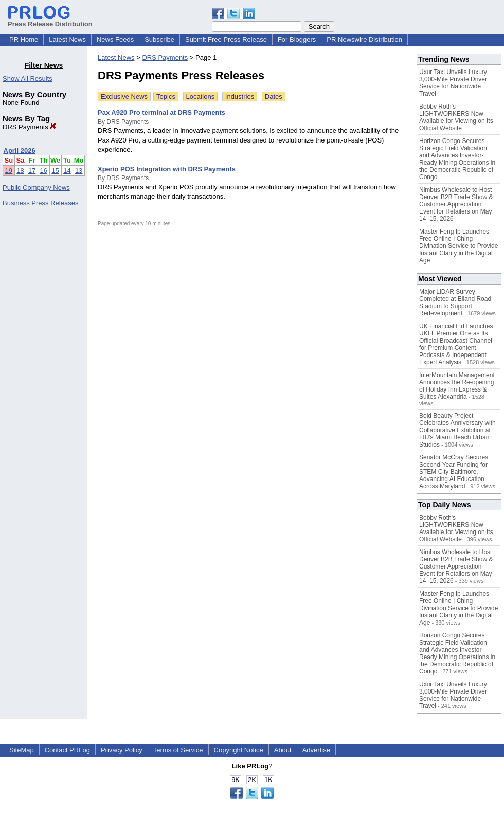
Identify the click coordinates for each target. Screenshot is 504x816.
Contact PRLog (67, 750)
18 (20, 171)
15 (55, 171)
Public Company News (36, 188)
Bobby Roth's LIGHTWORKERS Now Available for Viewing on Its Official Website (456, 117)
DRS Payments (29, 127)
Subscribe (159, 39)
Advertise (316, 750)
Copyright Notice (239, 750)
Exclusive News (124, 96)
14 (67, 171)
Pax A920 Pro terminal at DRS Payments (161, 112)
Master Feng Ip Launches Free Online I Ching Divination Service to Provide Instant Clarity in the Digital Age (458, 246)
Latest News (67, 39)
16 (44, 171)
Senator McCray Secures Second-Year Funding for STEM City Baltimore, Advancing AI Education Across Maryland (454, 472)
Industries (240, 96)
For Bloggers (297, 39)
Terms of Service (178, 750)
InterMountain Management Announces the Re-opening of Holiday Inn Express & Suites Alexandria (457, 386)
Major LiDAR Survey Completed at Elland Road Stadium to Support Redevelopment (455, 303)
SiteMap (22, 750)
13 (79, 171)
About (283, 750)
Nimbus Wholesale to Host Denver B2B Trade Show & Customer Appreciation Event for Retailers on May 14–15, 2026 (456, 204)
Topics (166, 96)
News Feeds (115, 39)
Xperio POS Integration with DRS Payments (167, 169)
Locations (201, 96)
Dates (274, 96)
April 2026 (20, 150)
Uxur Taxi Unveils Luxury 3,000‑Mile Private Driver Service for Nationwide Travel (453, 83)
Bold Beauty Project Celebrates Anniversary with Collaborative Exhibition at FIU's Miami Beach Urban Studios (457, 430)
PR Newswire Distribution (364, 39)
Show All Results (28, 78)
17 (32, 171)
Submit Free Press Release (226, 39)
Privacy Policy (122, 750)
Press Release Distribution (50, 20)
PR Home (24, 39)
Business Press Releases (40, 203)
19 (9, 171)
